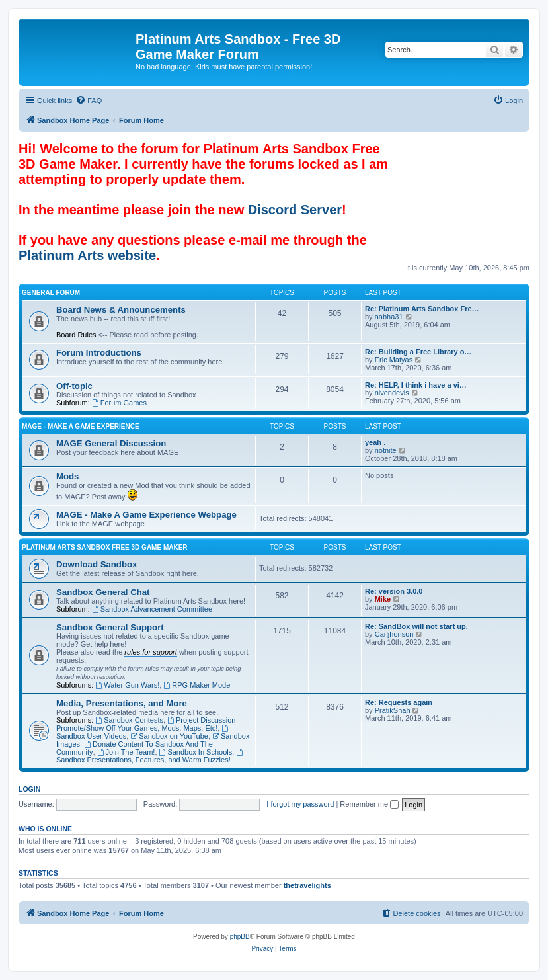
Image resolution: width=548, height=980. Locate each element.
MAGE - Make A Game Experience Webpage (146, 515)
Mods (67, 476)
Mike (383, 599)
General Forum (51, 293)
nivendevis (392, 393)
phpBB (240, 937)
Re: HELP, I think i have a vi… (416, 385)
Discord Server (295, 210)
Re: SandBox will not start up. (416, 626)
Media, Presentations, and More (122, 703)
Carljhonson (394, 634)
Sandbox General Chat (103, 592)
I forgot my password (300, 804)
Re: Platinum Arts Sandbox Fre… (422, 309)
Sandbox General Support (110, 627)
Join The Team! (126, 752)
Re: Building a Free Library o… (418, 352)
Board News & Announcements (121, 310)
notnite (386, 450)
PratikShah (393, 710)
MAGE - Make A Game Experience (81, 426)
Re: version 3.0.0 (394, 591)
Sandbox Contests (129, 720)
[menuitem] (89, 101)
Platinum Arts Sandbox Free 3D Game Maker (105, 547)
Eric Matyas (394, 360)
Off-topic (74, 386)
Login (29, 789)
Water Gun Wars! (127, 685)
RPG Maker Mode (197, 685)
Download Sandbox (97, 564)
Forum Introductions (99, 353)
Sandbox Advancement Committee (152, 609)
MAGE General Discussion (111, 443)
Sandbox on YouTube (169, 736)
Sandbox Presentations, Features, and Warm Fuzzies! (150, 756)
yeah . (375, 442)
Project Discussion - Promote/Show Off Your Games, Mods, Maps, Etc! (148, 724)
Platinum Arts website (87, 255)
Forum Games (119, 403)
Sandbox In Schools (196, 752)
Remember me (369, 804)
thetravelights (307, 885)
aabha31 (389, 317)
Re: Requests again (399, 702)
